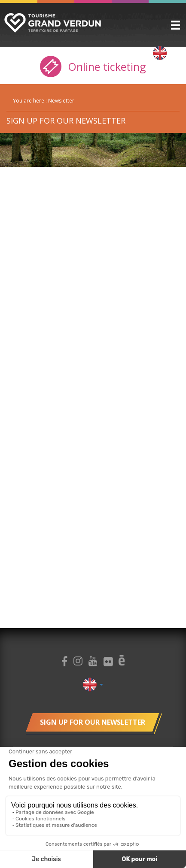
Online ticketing (93, 67)
